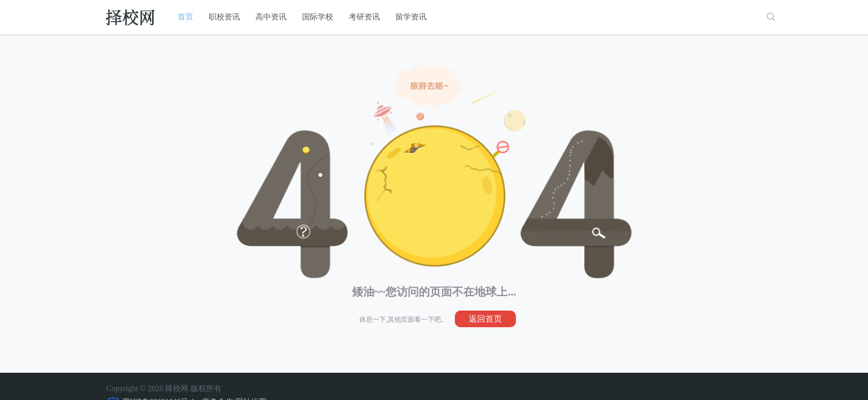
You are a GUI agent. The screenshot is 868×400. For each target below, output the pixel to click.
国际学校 (318, 17)
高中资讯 (271, 17)
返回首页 (485, 319)
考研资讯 (364, 17)
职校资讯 (224, 17)
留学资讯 (411, 17)
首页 (185, 17)
